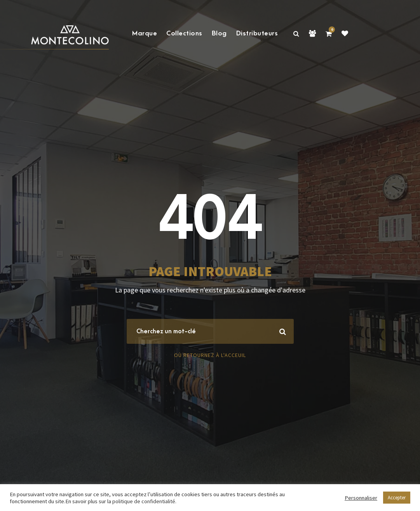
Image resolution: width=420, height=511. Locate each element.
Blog (219, 33)
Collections (184, 33)
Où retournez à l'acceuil (210, 355)
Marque (145, 33)
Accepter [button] (397, 498)
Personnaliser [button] (361, 498)
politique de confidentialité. (144, 501)
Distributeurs (257, 33)
